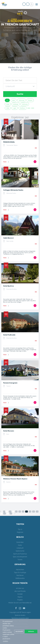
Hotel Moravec (9, 431)
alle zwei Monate (20, 591)
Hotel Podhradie (9, 335)
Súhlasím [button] (31, 631)
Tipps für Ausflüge (20, 572)
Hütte (8, 108)
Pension (30, 100)
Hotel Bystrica (8, 286)
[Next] (15, 513)
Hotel (13, 100)
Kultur (20, 545)
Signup (24, 4)
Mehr (5, 162)
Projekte (20, 600)
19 (23, 512)
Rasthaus (22, 108)
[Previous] (0, 511)
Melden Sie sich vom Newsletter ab (20, 603)
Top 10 (20, 529)
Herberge (16, 104)
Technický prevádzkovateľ (20, 618)
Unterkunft (20, 548)
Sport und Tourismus (20, 554)
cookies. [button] (6, 641)
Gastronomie (20, 551)
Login (28, 4)
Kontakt (20, 594)
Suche (20, 94)
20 (26, 512)
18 (20, 512)
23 (37, 512)
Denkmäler (20, 542)
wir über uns (20, 588)
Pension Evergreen (10, 383)
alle (7, 100)
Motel (8, 104)
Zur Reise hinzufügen (35, 162)
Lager (15, 108)
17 (16, 512)
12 (10, 512)
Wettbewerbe (20, 578)
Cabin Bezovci (8, 238)
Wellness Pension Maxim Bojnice (15, 479)
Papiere (20, 597)
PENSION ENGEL (9, 142)
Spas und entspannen (20, 557)
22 (34, 512)
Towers (20, 560)
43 (11, 514)
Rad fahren (20, 575)
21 (30, 512)
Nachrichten (20, 570)
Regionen (20, 532)
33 (5, 514)
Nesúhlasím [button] (19, 631)
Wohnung (21, 100)
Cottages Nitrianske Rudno (13, 190)
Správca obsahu (20, 615)
